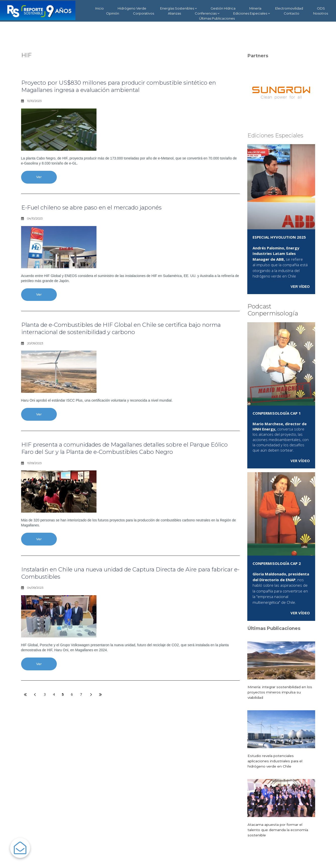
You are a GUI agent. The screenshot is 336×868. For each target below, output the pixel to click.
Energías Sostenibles (178, 8)
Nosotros (321, 13)
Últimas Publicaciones (217, 18)
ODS (321, 8)
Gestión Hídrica (223, 8)
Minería (255, 8)
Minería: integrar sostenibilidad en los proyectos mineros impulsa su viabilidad (280, 692)
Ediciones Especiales (252, 13)
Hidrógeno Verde (132, 8)
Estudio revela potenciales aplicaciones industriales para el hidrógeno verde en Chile (275, 761)
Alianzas (174, 13)
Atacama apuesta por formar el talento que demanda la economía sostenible (278, 830)
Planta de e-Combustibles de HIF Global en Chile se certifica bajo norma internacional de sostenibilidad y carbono (128, 329)
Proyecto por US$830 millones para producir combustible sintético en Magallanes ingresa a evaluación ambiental (124, 86)
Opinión (113, 13)
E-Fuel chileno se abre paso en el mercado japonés (96, 208)
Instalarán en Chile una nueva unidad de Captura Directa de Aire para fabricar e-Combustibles (125, 574)
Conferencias (207, 13)
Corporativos (143, 13)
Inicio (100, 8)
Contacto (292, 13)
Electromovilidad (289, 8)
